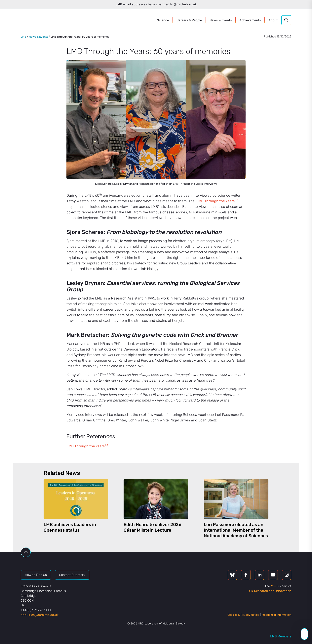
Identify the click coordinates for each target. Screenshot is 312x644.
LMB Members (281, 636)
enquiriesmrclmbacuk (40, 615)
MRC (274, 586)
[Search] (286, 20)
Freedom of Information (276, 615)
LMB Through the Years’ (216, 201)
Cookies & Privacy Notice (243, 615)
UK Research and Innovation (270, 591)
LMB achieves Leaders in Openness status (70, 527)
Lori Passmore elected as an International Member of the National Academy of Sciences (236, 530)
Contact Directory (72, 575)
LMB (23, 37)
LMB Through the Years (86, 446)
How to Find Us (36, 575)
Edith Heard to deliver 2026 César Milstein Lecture (153, 527)
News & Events (38, 37)
